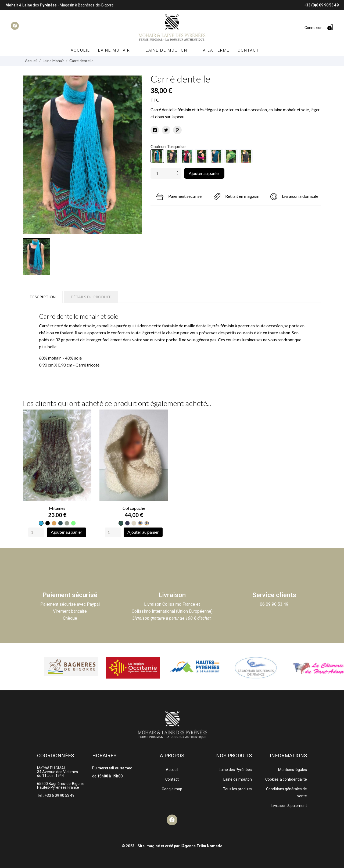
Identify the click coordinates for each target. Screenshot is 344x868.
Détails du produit (91, 297)
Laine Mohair (118, 50)
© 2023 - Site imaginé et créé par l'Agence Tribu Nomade (172, 846)
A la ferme (216, 50)
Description (43, 297)
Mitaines (57, 508)
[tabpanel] (83, 155)
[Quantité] (162, 173)
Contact (248, 50)
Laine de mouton (170, 50)
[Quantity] (36, 532)
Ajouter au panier (204, 173)
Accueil (80, 50)
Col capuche (134, 508)
